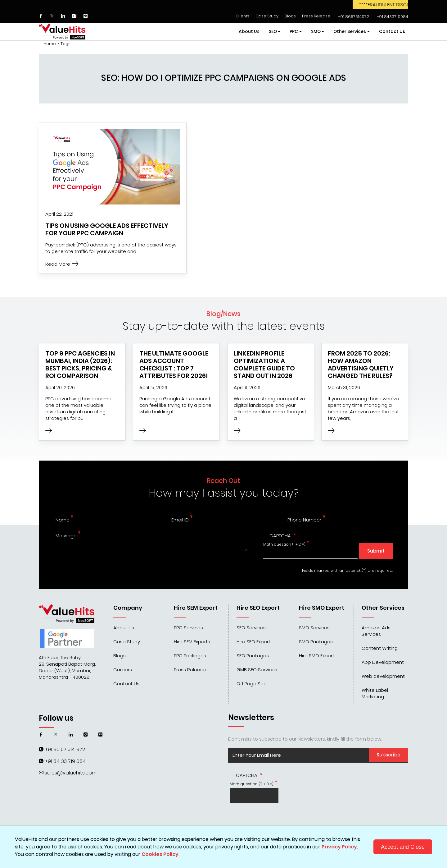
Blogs (290, 16)
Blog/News (223, 314)
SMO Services (314, 628)
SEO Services (251, 628)
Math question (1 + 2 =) (284, 544)
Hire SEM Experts (192, 642)
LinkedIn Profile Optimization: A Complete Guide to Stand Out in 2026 (264, 365)
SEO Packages (253, 656)
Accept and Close (403, 847)
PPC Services (188, 628)
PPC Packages (190, 656)
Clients (242, 16)
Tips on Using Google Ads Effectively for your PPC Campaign (107, 229)
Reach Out (223, 481)
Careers (123, 670)
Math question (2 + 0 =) (252, 784)
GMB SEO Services (257, 670)
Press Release (316, 16)
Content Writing (380, 648)
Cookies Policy (160, 854)
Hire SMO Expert (317, 656)
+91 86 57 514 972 (65, 749)
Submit (376, 551)
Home (50, 44)
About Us (249, 31)
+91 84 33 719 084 (65, 761)
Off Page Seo (252, 684)
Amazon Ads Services (376, 631)
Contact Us (392, 31)
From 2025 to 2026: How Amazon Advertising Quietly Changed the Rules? (361, 365)
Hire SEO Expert (253, 642)
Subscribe (388, 755)
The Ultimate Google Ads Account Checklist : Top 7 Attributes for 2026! (174, 365)
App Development (383, 662)
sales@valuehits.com (71, 773)
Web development (383, 676)
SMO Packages (316, 642)
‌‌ (353, 17)
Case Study (267, 16)
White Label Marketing (375, 693)
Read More (62, 264)
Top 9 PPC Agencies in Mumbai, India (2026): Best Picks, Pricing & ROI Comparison (80, 365)
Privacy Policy (339, 847)
